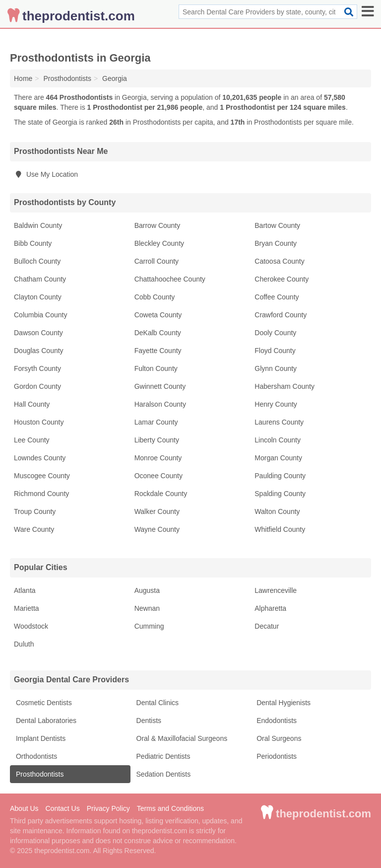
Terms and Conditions (170, 808)
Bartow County (277, 225)
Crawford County (281, 315)
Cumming (149, 626)
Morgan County (278, 458)
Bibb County (33, 243)
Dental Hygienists (283, 703)
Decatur (267, 626)
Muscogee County (42, 476)
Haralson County (160, 404)
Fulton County (156, 368)
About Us (24, 808)
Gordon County (37, 386)
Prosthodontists (39, 774)
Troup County (35, 511)
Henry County (276, 404)
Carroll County (157, 261)
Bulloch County (37, 261)
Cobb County (155, 297)
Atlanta (25, 590)
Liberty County (157, 440)
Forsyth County (37, 368)
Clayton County (38, 297)
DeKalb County (158, 333)
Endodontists (276, 721)
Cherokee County (282, 279)
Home (23, 78)
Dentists (148, 721)
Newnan (147, 608)
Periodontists (276, 756)
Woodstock (31, 626)
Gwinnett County (160, 386)
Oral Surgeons (278, 738)
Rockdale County (161, 494)
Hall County (32, 404)
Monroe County (158, 458)
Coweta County (158, 315)
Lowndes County (40, 458)
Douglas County (39, 351)
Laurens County (279, 422)
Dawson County (38, 333)
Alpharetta (270, 608)
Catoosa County (279, 261)
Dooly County (275, 333)
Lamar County (156, 422)
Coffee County (277, 297)
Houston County (39, 422)
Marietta (27, 608)
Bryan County (276, 243)
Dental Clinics (157, 703)
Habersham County (285, 386)
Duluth (24, 644)
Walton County (277, 511)
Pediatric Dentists (162, 756)
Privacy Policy (108, 808)
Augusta (147, 590)
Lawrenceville (276, 590)
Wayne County (157, 529)
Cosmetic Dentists (43, 703)
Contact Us (62, 808)
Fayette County (158, 351)
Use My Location (46, 174)
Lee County (32, 440)
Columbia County (40, 315)
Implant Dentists (40, 738)
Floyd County (275, 351)
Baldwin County (38, 225)
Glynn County (276, 368)
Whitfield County (280, 529)
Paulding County (280, 476)
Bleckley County (159, 243)
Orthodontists (35, 756)
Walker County (157, 511)
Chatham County (40, 279)
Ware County (34, 529)
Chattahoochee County (170, 279)
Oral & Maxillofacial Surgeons (181, 738)
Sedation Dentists (163, 774)
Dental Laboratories (45, 721)
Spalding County (280, 494)
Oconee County (159, 476)
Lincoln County (278, 440)
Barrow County (158, 225)
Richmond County (41, 494)
